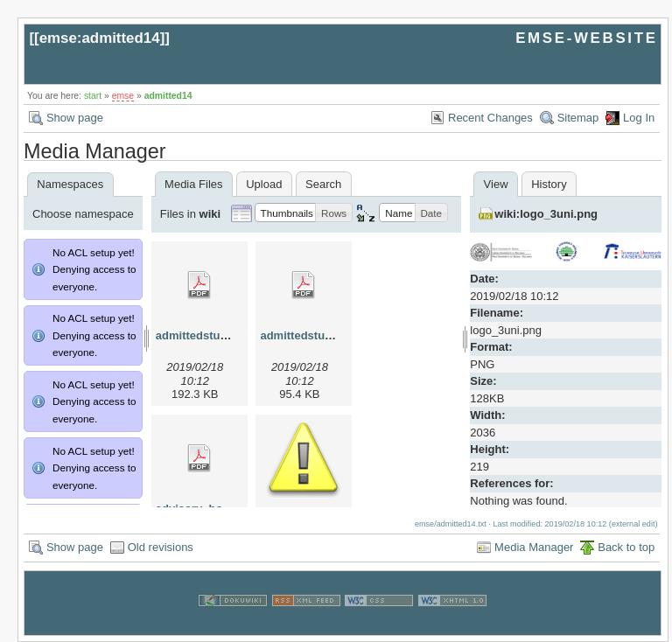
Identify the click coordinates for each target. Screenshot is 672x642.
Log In (639, 118)
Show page (75, 118)
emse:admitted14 (100, 38)
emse (123, 96)
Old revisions (161, 547)
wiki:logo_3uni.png (546, 214)
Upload (264, 184)
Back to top (626, 547)
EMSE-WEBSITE (586, 38)
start (93, 96)
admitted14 (168, 96)
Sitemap (578, 118)
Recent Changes (490, 118)
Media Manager (534, 547)
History (549, 184)
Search (323, 184)
